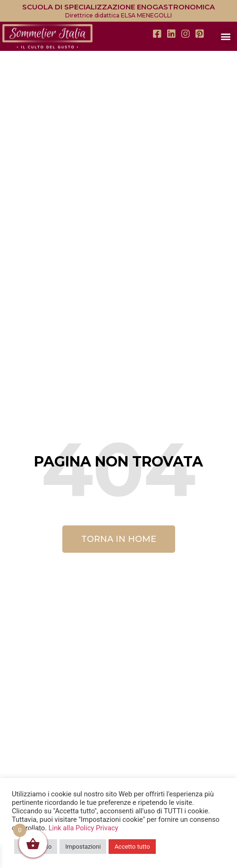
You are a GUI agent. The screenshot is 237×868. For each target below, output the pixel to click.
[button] (226, 36)
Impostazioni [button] (83, 847)
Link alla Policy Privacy (84, 828)
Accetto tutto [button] (132, 847)
